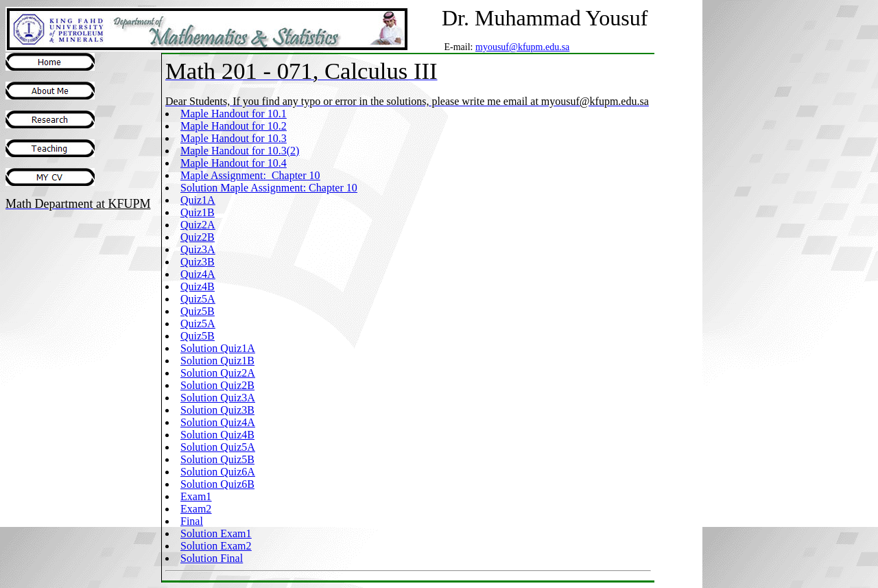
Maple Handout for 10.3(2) (240, 151)
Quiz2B (198, 237)
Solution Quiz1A (218, 348)
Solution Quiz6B (217, 484)
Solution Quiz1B (217, 361)
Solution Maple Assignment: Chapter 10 (269, 188)
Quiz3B (198, 262)
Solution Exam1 (216, 533)
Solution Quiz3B (217, 410)
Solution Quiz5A (218, 447)
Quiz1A (198, 200)
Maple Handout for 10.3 (234, 138)
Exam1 (196, 496)
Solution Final (212, 558)
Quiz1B (198, 212)
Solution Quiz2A (218, 373)
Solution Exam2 (216, 546)
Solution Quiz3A (218, 398)
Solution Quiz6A (218, 472)
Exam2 (196, 509)
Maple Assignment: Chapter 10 (250, 175)
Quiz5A (198, 299)
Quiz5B (198, 311)
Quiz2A (198, 225)
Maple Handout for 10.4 (234, 163)
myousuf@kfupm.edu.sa (522, 47)
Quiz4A (198, 274)
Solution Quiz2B (217, 385)
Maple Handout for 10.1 (234, 114)
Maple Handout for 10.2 (234, 126)
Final (192, 521)
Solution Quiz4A (218, 422)
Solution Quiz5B (217, 459)
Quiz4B (198, 286)
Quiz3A (198, 249)
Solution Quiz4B (217, 435)
